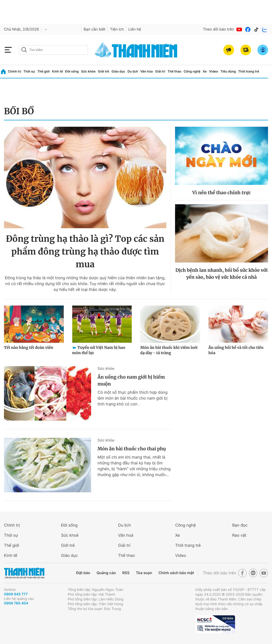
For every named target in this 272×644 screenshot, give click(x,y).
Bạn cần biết (95, 29)
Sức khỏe (88, 71)
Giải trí (160, 71)
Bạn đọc (240, 525)
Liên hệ (135, 29)
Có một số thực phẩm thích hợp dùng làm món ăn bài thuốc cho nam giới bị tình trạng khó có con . (133, 398)
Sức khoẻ (70, 535)
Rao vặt (239, 535)
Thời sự (29, 71)
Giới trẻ (104, 71)
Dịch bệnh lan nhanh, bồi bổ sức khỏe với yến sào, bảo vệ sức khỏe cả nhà (221, 274)
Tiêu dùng (228, 71)
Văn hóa (146, 71)
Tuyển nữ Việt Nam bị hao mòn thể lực (99, 350)
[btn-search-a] (24, 50)
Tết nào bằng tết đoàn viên (29, 348)
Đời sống (72, 71)
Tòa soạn (144, 573)
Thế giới (43, 71)
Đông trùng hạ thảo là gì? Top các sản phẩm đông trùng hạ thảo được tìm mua (85, 252)
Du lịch (133, 71)
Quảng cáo (106, 573)
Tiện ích (117, 29)
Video (214, 71)
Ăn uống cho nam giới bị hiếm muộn (131, 380)
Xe (205, 71)
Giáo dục (118, 71)
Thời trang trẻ (249, 71)
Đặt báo (83, 573)
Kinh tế (58, 71)
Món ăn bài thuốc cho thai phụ (132, 449)
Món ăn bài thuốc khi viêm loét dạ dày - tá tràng (169, 350)
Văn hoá (126, 535)
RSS (126, 573)
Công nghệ (192, 71)
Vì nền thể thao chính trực (222, 193)
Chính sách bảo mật (176, 573)
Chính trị (15, 71)
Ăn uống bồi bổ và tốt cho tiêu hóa (236, 350)
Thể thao (175, 71)
